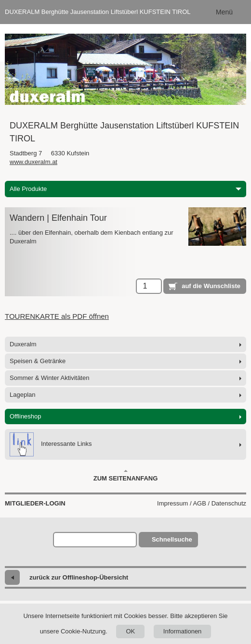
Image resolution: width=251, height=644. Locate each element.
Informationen (183, 631)
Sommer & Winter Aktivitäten (49, 378)
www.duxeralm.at (33, 162)
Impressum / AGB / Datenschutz (202, 503)
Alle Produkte (125, 189)
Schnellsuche (172, 539)
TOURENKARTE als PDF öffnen (57, 316)
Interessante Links (51, 444)
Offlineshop (26, 416)
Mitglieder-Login (35, 503)
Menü (224, 12)
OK (130, 631)
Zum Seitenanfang (126, 476)
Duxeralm (23, 344)
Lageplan (23, 395)
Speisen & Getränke (38, 361)
